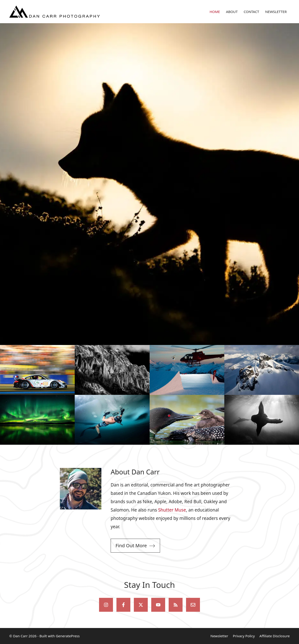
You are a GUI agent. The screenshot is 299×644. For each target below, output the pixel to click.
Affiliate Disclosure (275, 636)
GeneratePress (68, 636)
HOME (215, 12)
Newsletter (219, 636)
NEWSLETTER (276, 12)
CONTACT (252, 12)
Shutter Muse (172, 510)
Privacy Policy (244, 636)
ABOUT (232, 12)
